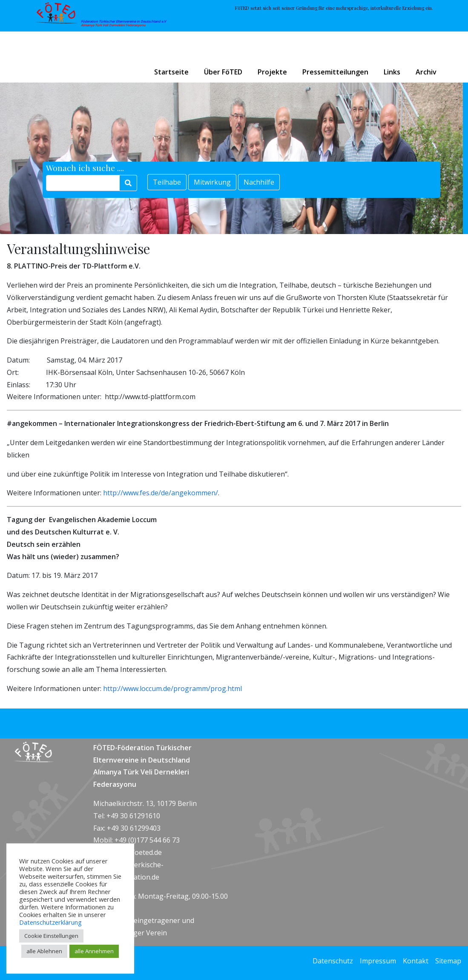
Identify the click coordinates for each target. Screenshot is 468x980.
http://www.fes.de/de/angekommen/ (161, 493)
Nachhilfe (259, 182)
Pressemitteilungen (335, 72)
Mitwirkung (212, 182)
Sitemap (448, 961)
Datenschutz (333, 961)
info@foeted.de (138, 852)
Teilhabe (167, 182)
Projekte (272, 72)
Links (392, 72)
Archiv (426, 72)
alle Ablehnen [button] (44, 951)
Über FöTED (223, 72)
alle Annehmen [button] (94, 951)
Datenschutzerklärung (50, 922)
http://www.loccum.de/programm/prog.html (172, 689)
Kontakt (416, 961)
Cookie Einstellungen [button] (51, 936)
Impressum (378, 961)
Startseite (171, 72)
